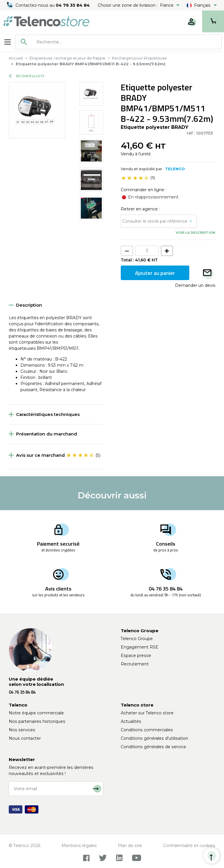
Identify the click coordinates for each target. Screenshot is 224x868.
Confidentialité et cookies (189, 846)
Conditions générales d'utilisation (154, 738)
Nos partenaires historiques (37, 721)
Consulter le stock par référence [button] (155, 221)
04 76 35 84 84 (73, 5)
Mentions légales (79, 846)
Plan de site (130, 846)
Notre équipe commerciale (36, 713)
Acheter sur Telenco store (147, 713)
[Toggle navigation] (8, 42)
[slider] (135, 178)
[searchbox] (127, 42)
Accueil (16, 58)
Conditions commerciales (147, 730)
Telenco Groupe (137, 639)
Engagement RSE (140, 647)
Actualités (131, 721)
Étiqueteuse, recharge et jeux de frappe (67, 58)
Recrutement (135, 664)
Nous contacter (25, 738)
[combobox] (118, 42)
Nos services (22, 730)
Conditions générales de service (153, 747)
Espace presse (136, 656)
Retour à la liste (27, 76)
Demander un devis (195, 285)
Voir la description (195, 233)
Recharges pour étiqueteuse (139, 58)
